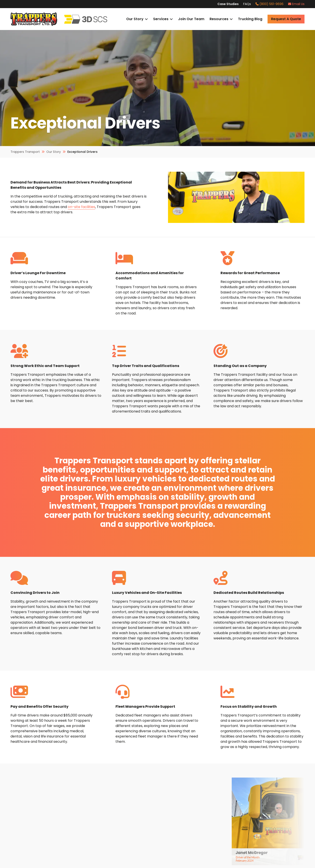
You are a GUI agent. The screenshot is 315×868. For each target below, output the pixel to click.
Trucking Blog (250, 19)
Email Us (296, 4)
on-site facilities (81, 207)
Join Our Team (191, 19)
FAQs (247, 4)
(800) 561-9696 (269, 4)
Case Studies (228, 4)
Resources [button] (219, 19)
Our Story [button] (135, 19)
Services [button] (161, 19)
